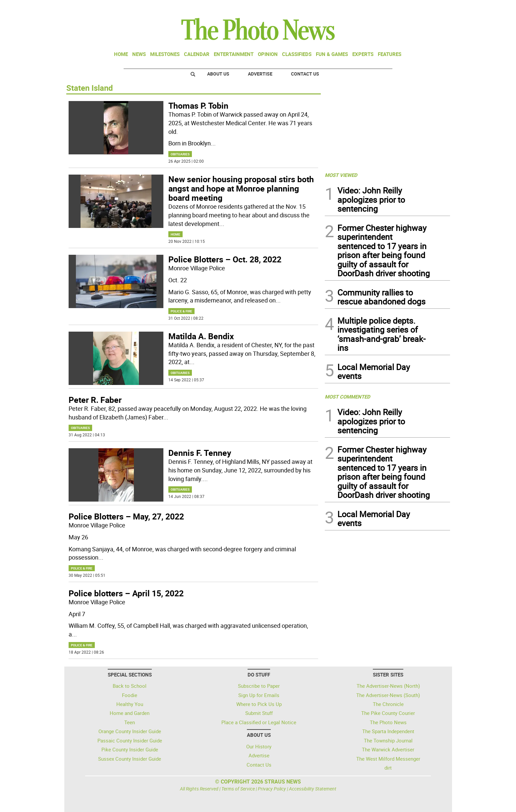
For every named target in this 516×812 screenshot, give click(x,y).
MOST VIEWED (341, 175)
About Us (218, 74)
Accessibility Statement (313, 789)
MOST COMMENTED (347, 397)
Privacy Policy (272, 789)
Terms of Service (238, 789)
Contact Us (305, 74)
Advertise (260, 74)
